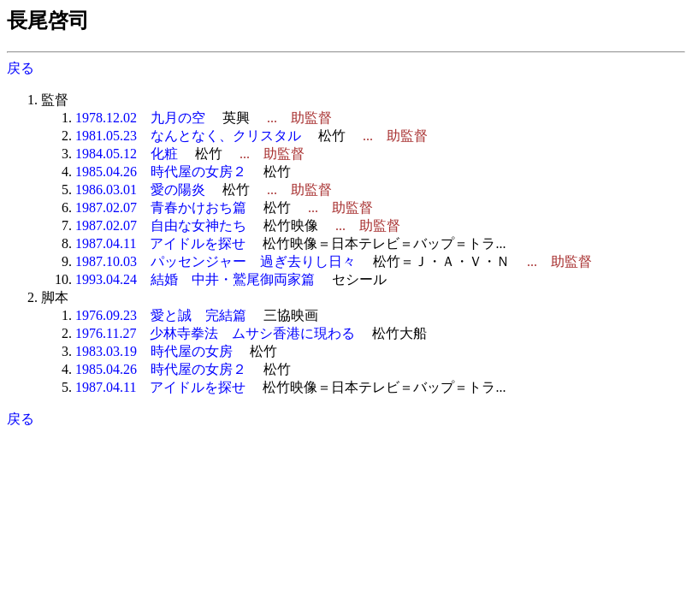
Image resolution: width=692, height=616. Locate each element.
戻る (21, 68)
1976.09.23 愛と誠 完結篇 (161, 315)
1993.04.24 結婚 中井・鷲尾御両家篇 (195, 279)
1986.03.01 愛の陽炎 (140, 190)
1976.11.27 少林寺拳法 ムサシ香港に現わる (215, 333)
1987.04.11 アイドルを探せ (160, 243)
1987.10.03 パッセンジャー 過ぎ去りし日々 (216, 261)
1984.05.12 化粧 (127, 154)
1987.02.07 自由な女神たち (161, 225)
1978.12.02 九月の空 (140, 118)
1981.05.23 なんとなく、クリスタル (188, 136)
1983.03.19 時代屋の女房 (154, 351)
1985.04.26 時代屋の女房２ (161, 172)
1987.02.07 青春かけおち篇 (161, 207)
